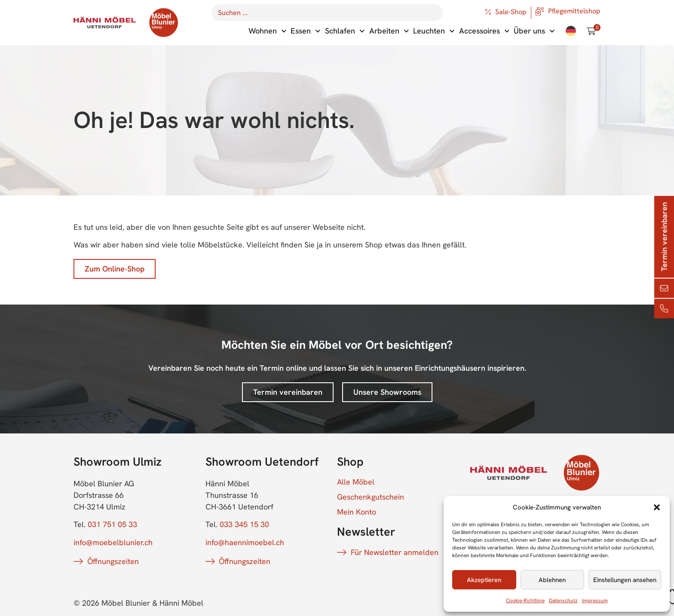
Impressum (595, 601)
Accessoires (484, 31)
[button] (657, 507)
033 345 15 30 (244, 524)
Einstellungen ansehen (625, 580)
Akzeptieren (484, 580)
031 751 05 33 (112, 524)
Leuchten (434, 31)
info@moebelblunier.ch (113, 542)
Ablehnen (552, 580)
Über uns (534, 31)
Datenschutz (563, 601)
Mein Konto (357, 512)
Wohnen (268, 31)
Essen (306, 31)
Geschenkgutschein (371, 497)
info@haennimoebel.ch (245, 542)
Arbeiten (389, 31)
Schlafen (345, 31)
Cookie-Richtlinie (525, 601)
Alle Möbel (356, 482)
